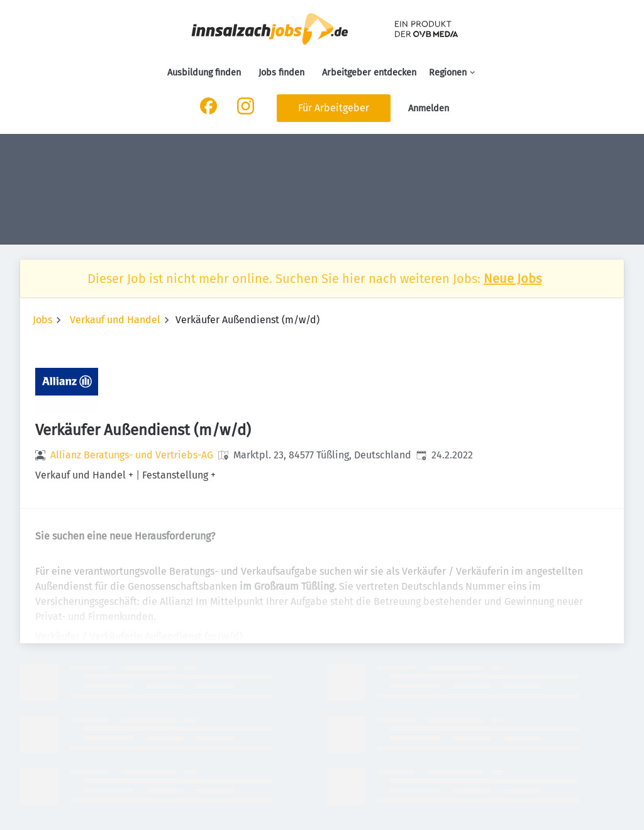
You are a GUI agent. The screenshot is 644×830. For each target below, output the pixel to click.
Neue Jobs (513, 279)
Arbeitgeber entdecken (369, 73)
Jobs (42, 320)
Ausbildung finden (204, 73)
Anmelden (429, 108)
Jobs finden (281, 73)
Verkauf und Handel (115, 320)
